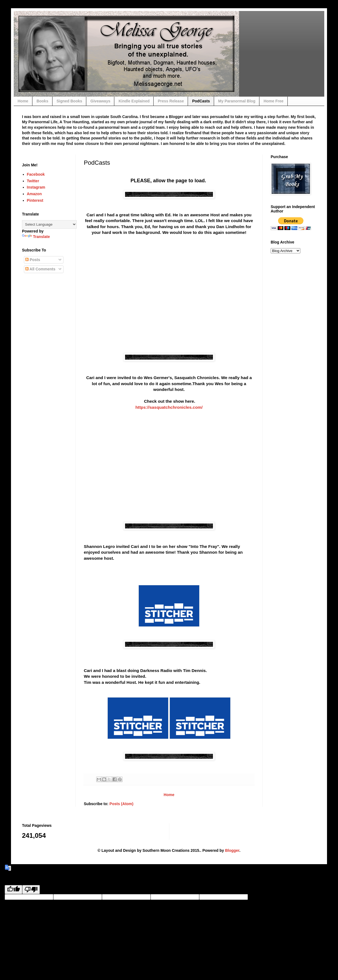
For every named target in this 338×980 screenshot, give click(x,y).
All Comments (40, 269)
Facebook (36, 174)
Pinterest (35, 200)
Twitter (33, 181)
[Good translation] (13, 890)
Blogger (232, 850)
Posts (33, 260)
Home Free (273, 101)
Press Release (171, 101)
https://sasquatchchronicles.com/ (169, 407)
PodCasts (201, 101)
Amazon (34, 194)
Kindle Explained (134, 101)
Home (23, 101)
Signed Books (69, 101)
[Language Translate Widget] (49, 224)
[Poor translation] (31, 890)
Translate (36, 237)
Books (42, 101)
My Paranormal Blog (237, 101)
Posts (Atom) (121, 804)
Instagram (36, 187)
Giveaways (100, 101)
